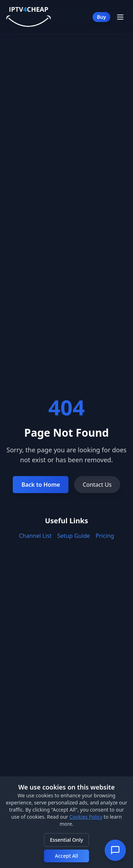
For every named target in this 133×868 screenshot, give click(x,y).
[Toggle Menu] (120, 17)
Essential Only (67, 840)
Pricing (105, 536)
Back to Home (41, 485)
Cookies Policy (86, 817)
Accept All (66, 856)
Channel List (35, 536)
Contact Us (97, 485)
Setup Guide (74, 536)
